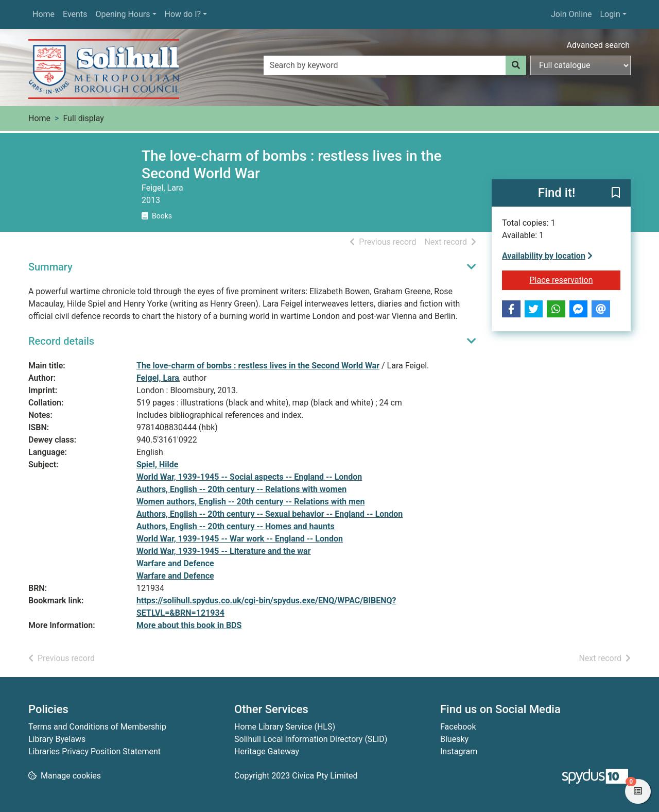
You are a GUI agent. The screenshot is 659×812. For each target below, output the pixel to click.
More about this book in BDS (189, 625)
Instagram (459, 751)
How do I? (183, 14)
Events (75, 14)
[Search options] (580, 65)
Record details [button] (61, 341)
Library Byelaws (57, 739)
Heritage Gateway (267, 751)
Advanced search (598, 45)
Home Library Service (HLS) (285, 727)
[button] (616, 194)
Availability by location (547, 256)
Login (610, 14)
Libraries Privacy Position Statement (94, 751)
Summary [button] (50, 267)
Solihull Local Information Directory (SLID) (311, 739)
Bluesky (454, 739)
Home (44, 14)
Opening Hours (123, 14)
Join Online (571, 14)
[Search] (516, 65)
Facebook (458, 727)
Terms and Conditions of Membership (97, 727)
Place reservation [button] (575, 279)
